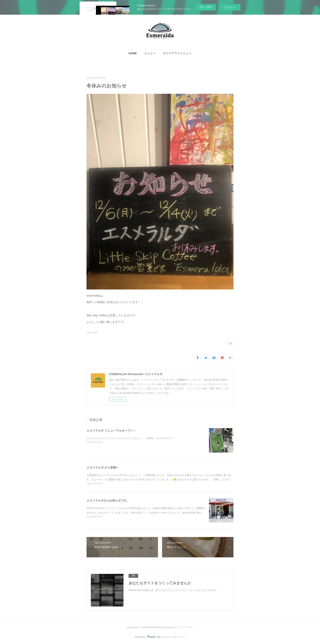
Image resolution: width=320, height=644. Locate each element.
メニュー (150, 53)
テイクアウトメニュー (177, 53)
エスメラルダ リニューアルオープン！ (111, 431)
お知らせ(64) (92, 332)
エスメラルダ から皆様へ (103, 467)
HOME (133, 53)
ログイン (230, 7)
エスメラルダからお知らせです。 (108, 500)
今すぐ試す (206, 7)
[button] (133, 53)
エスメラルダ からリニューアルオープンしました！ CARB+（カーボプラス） (130, 438)
